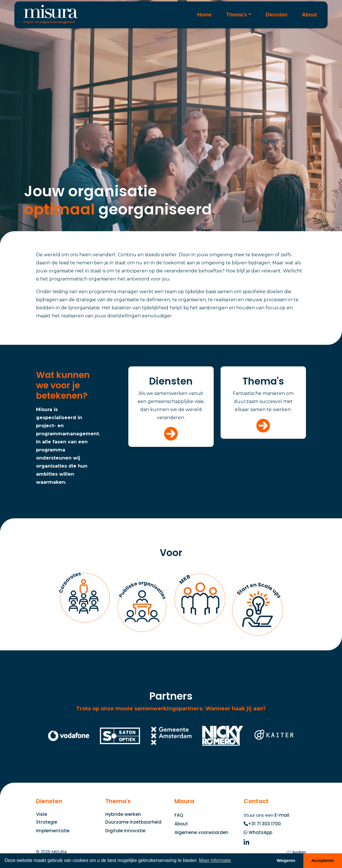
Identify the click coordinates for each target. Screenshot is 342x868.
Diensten (277, 15)
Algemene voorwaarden (201, 832)
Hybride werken (123, 814)
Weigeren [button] (286, 861)
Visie (42, 814)
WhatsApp (260, 832)
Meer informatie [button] (215, 860)
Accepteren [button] (323, 861)
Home (204, 15)
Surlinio (299, 852)
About (309, 15)
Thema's (236, 15)
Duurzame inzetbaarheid (133, 822)
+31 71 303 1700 (264, 824)
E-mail (282, 815)
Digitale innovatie (125, 831)
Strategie (47, 822)
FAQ (179, 815)
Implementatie (53, 831)
